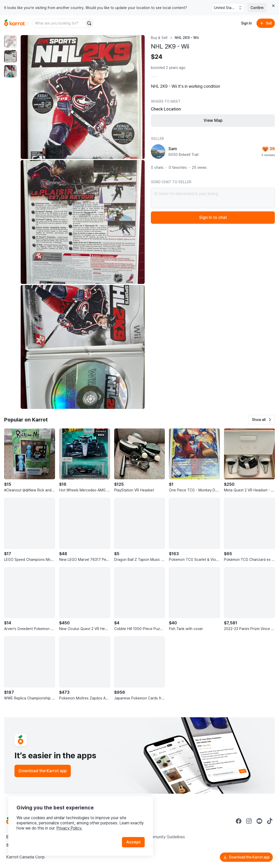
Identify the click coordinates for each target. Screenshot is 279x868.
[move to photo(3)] (10, 71)
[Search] (89, 23)
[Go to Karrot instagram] (249, 821)
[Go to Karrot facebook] (239, 821)
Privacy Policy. (69, 828)
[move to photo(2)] (10, 56)
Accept (133, 842)
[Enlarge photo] (83, 97)
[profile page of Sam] (158, 152)
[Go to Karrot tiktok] (270, 821)
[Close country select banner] (273, 6)
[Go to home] (14, 23)
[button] (262, 420)
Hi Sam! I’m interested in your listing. (213, 198)
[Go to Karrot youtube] (259, 821)
